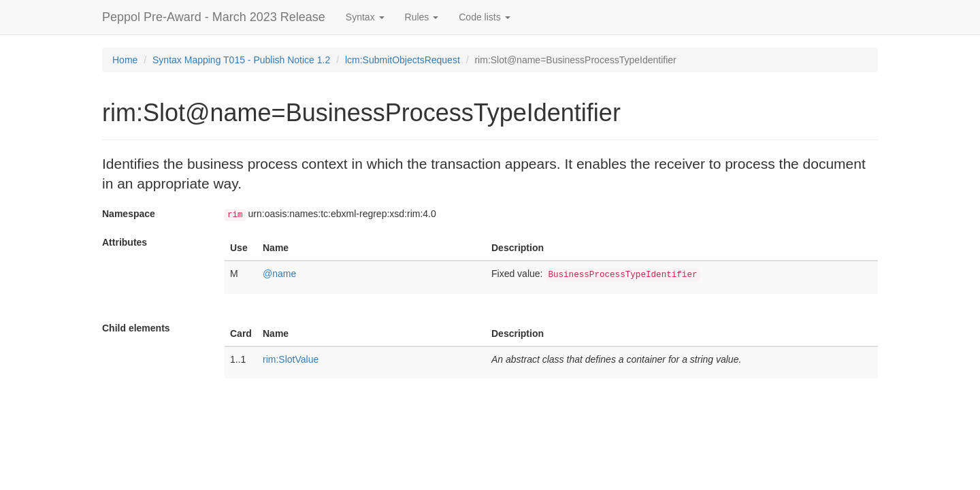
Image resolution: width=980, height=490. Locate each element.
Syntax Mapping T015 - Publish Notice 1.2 (241, 60)
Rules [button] (422, 17)
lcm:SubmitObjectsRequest (403, 60)
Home (125, 60)
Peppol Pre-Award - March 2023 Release (214, 17)
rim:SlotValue (291, 359)
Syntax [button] (365, 17)
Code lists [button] (484, 17)
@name (279, 274)
